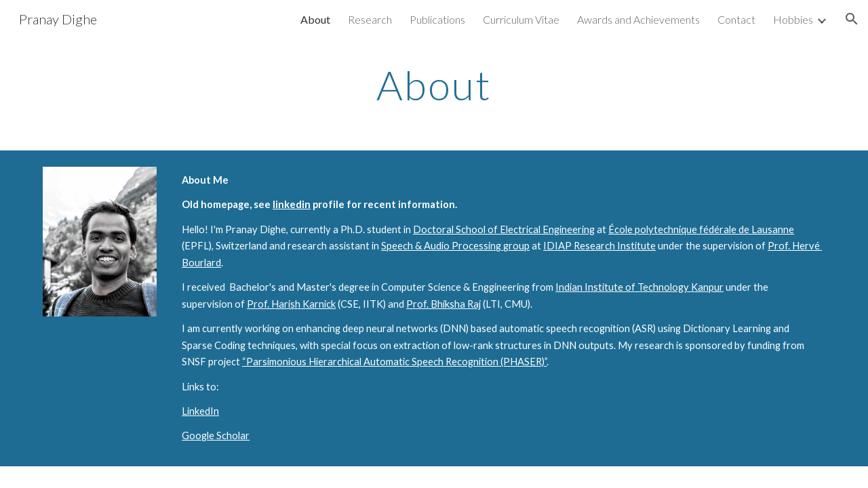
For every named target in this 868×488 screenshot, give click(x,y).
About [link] (315, 19)
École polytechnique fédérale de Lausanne (701, 229)
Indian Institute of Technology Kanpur (639, 287)
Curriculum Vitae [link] (521, 19)
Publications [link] (437, 19)
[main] (434, 85)
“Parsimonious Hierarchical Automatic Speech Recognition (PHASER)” (394, 362)
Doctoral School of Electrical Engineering (504, 229)
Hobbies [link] (793, 19)
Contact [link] (736, 19)
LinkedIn (200, 411)
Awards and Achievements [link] (638, 19)
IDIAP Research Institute (599, 246)
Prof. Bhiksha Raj (443, 304)
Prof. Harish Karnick (291, 304)
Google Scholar (216, 435)
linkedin (292, 204)
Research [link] (370, 19)
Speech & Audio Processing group (455, 246)
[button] (852, 19)
